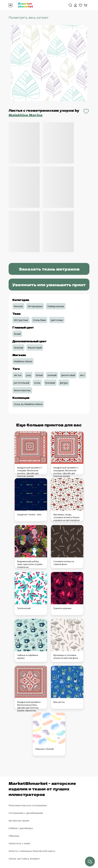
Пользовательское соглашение (28, 805)
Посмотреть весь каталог (29, 18)
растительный (22, 383)
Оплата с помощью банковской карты (32, 851)
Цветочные (57, 320)
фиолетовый (68, 375)
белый (39, 375)
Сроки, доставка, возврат (24, 859)
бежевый (50, 383)
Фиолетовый (35, 348)
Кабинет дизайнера (21, 828)
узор (29, 375)
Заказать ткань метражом (49, 269)
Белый (17, 334)
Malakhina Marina (26, 115)
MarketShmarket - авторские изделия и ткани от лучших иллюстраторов (42, 789)
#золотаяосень (22, 390)
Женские (18, 306)
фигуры (64, 383)
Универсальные (56, 306)
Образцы (14, 836)
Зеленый (18, 348)
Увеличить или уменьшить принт (49, 285)
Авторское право (19, 821)
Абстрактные (21, 320)
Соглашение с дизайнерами (26, 813)
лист (82, 375)
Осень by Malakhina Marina (28, 404)
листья (18, 375)
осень (37, 383)
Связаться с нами (19, 843)
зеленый (52, 375)
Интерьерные (35, 306)
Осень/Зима (39, 320)
